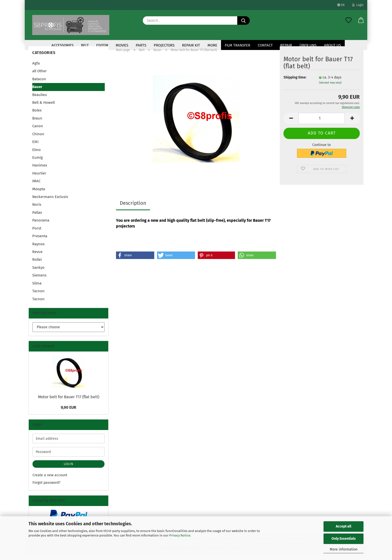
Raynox (38, 247)
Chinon (38, 137)
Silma (37, 287)
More (212, 45)
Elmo (36, 153)
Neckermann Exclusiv (50, 200)
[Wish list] (348, 20)
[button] (361, 20)
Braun (37, 122)
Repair (286, 45)
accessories (62, 45)
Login (358, 5)
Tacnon (38, 294)
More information (344, 549)
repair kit (191, 45)
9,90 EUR (68, 411)
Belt (85, 45)
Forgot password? (46, 486)
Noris (37, 208)
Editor (102, 45)
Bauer (37, 90)
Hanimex (40, 169)
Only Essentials (344, 539)
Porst (37, 232)
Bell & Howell (43, 106)
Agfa (36, 67)
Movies (122, 45)
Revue (37, 255)
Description (133, 206)
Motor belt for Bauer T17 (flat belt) (69, 400)
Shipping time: (295, 81)
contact (265, 45)
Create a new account (50, 479)
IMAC (36, 184)
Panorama (41, 224)
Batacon (39, 82)
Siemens (39, 279)
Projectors (164, 45)
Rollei (37, 263)
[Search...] (243, 20)
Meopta (39, 192)
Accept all (343, 526)
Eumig (37, 161)
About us (332, 45)
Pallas (37, 216)
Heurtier (39, 177)
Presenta (40, 239)
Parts (141, 45)
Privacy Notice (180, 535)
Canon (38, 129)
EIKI (35, 145)
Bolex (37, 114)
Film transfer (237, 45)
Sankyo (38, 271)
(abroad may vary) (330, 86)
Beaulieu (40, 98)
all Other (39, 74)
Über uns (308, 45)
